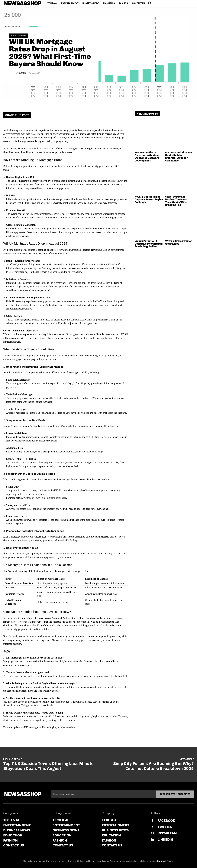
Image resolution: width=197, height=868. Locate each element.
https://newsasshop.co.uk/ (155, 861)
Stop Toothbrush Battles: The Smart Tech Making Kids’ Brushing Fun (176, 201)
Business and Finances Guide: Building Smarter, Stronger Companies (179, 157)
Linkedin (165, 839)
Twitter (165, 827)
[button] (150, 3)
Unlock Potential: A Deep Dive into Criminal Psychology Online (149, 244)
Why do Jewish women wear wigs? (179, 242)
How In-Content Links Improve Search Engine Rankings (149, 199)
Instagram (167, 833)
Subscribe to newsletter (175, 794)
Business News (18, 36)
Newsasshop (69, 727)
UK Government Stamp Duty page (49, 498)
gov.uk (30, 705)
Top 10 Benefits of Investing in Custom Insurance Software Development (147, 157)
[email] (104, 794)
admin (22, 73)
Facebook (166, 820)
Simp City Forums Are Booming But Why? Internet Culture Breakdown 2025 (153, 766)
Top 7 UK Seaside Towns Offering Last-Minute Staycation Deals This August (48, 766)
